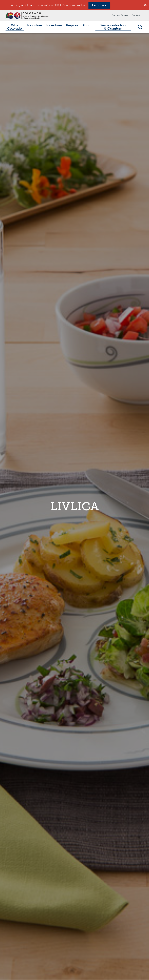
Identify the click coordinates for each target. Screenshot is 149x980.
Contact (136, 15)
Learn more (99, 5)
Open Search (140, 27)
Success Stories (120, 15)
